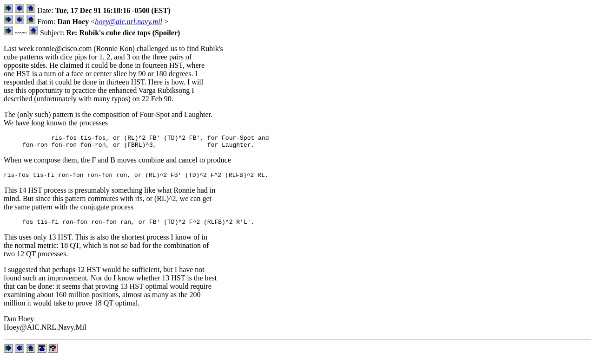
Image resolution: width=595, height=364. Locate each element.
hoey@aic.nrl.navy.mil (129, 22)
